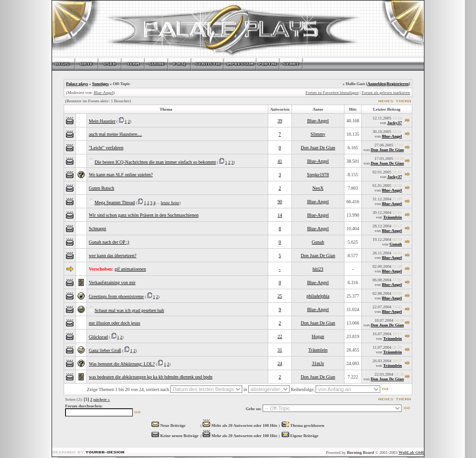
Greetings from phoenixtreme (116, 296)
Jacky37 (395, 123)
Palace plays (77, 84)
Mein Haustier (102, 121)
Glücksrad (98, 337)
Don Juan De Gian (318, 148)
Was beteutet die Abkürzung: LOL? (122, 364)
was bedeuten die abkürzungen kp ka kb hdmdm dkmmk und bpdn (151, 377)
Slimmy (318, 134)
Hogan (318, 336)
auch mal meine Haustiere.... (115, 134)
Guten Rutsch (102, 188)
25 (280, 296)
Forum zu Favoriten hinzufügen (332, 93)
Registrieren (398, 84)
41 (280, 161)
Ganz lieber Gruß (105, 350)
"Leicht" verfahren (106, 148)
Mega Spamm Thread (115, 202)
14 (280, 215)
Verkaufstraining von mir (112, 282)
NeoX (318, 188)
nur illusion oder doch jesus (115, 323)
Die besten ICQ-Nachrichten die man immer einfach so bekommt (155, 162)
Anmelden (377, 84)
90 (280, 202)
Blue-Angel (103, 93)
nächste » (102, 399)
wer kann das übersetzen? (112, 256)
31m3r (318, 363)
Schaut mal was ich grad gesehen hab (129, 310)
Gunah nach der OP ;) (109, 242)
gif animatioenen (130, 269)
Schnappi (97, 229)
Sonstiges (100, 84)
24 (280, 363)
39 (280, 121)
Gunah (318, 242)
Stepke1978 (318, 175)
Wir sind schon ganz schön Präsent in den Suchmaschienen (144, 215)
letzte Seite (170, 203)
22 (280, 336)
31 (280, 350)
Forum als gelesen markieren (386, 93)
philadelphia (318, 296)
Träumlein (392, 217)
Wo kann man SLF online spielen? (121, 175)
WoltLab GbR (411, 452)
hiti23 (318, 269)
